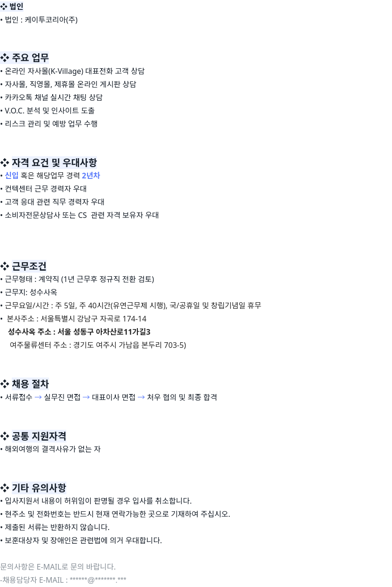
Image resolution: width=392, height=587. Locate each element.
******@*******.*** (98, 580)
